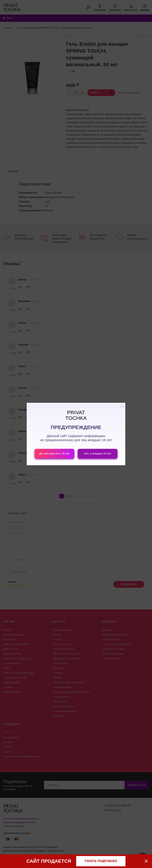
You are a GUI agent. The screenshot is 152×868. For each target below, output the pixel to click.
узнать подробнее (101, 861)
